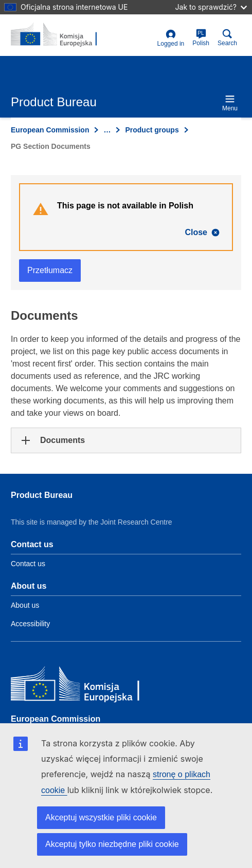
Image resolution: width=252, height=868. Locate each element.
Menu (230, 103)
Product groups (152, 130)
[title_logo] (61, 35)
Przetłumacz (50, 270)
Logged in (171, 38)
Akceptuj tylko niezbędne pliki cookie (112, 844)
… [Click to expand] (107, 130)
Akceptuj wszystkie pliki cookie (101, 817)
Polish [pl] (201, 38)
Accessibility (30, 624)
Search (227, 38)
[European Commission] (85, 686)
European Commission (50, 130)
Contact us (28, 564)
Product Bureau (42, 495)
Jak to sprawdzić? (211, 7)
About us (25, 605)
